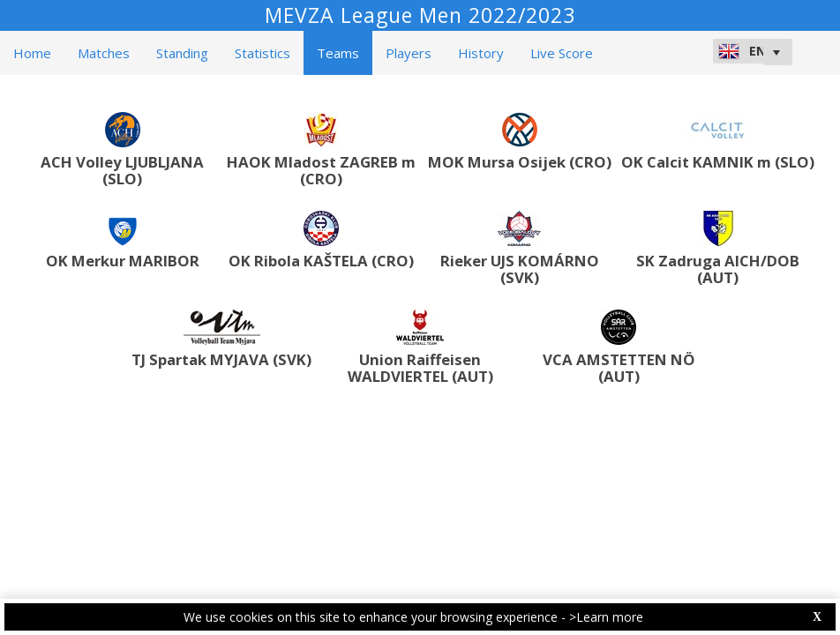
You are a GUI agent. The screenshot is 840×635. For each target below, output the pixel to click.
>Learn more (606, 617)
